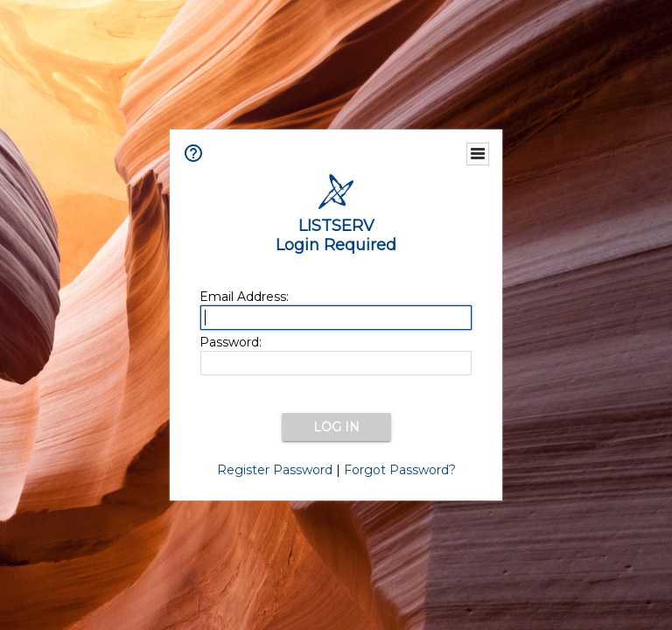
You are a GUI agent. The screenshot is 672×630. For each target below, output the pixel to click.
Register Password (275, 470)
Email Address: (244, 297)
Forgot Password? (400, 470)
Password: (231, 342)
